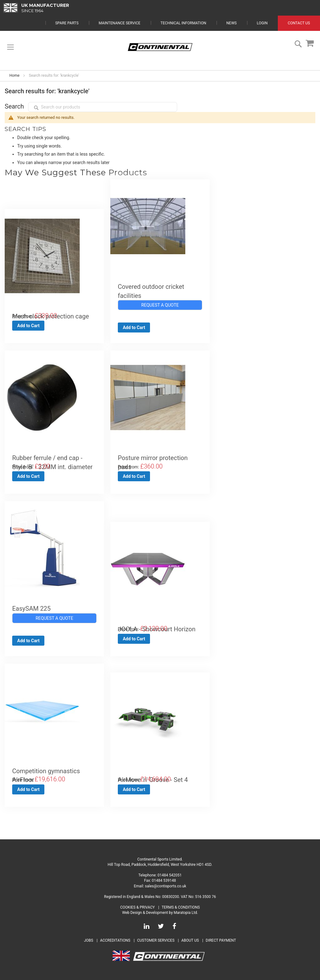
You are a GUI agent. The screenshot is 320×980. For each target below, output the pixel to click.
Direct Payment (221, 940)
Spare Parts (67, 23)
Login (262, 23)
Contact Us (299, 23)
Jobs (89, 940)
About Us (190, 940)
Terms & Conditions (181, 907)
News (231, 23)
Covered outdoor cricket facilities (151, 291)
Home (14, 75)
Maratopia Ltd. (186, 913)
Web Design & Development (145, 913)
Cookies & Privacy (138, 907)
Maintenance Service (120, 23)
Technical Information (183, 23)
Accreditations (115, 940)
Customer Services (156, 940)
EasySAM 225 (31, 609)
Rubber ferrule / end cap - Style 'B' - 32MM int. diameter (52, 462)
